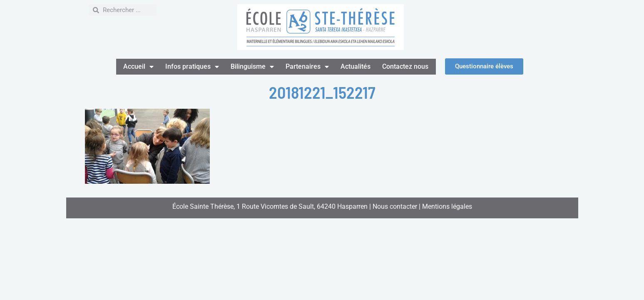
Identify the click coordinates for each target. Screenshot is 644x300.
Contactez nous (405, 66)
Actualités (356, 66)
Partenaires (307, 67)
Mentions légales (447, 206)
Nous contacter (395, 206)
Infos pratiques (192, 67)
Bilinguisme (252, 67)
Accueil (138, 67)
